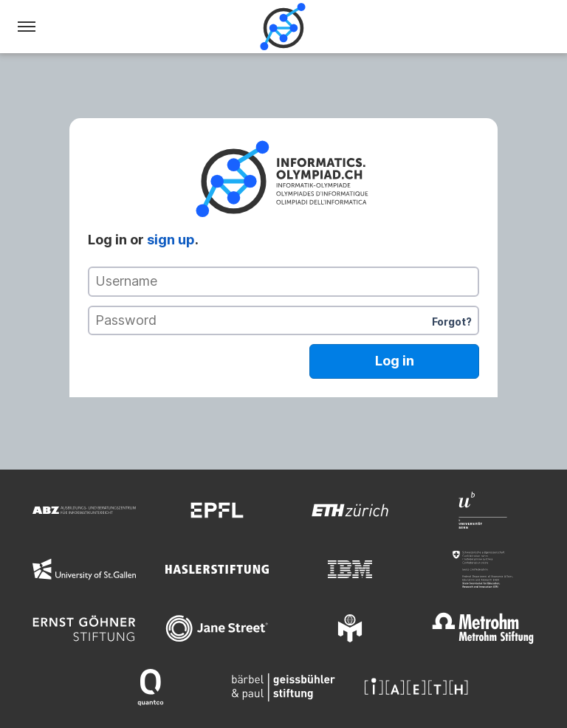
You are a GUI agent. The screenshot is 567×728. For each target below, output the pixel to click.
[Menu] (27, 27)
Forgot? (452, 322)
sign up (171, 240)
